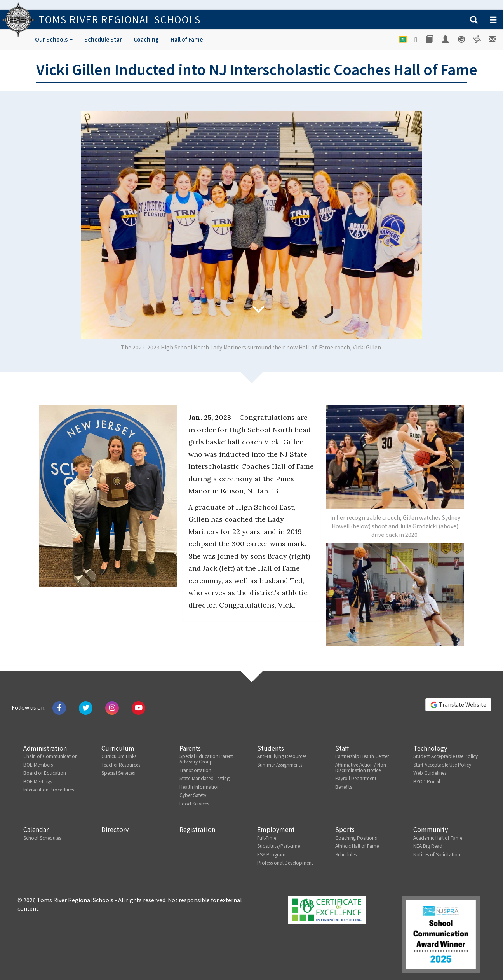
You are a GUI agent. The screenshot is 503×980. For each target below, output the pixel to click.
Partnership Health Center (362, 756)
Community (431, 829)
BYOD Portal (427, 781)
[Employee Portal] (446, 39)
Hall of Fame (187, 39)
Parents (190, 748)
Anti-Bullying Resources (282, 756)
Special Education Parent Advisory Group (206, 759)
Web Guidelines (430, 773)
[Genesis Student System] (462, 39)
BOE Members (38, 764)
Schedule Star (103, 39)
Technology (430, 748)
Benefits (344, 787)
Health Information (200, 787)
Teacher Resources (121, 764)
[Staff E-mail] (493, 39)
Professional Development (285, 862)
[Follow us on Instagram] (112, 707)
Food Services (194, 803)
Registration (197, 829)
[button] (474, 20)
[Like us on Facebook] (59, 707)
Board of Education (45, 773)
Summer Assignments (280, 764)
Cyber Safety (193, 795)
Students (271, 748)
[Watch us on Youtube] (138, 707)
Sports (345, 829)
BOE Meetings (38, 781)
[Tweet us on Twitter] (86, 707)
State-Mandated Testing (205, 778)
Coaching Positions (356, 838)
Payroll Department (356, 778)
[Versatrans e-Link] (477, 39)
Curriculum (118, 748)
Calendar (36, 829)
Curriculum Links (119, 756)
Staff (342, 748)
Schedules (346, 854)
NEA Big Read (428, 846)
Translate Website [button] (458, 705)
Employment (276, 829)
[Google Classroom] (403, 39)
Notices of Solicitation (437, 854)
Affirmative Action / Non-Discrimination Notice (361, 767)
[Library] (430, 39)
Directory (115, 829)
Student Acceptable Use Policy (446, 756)
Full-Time (267, 838)
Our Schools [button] (54, 39)
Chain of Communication (50, 756)
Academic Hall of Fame (438, 838)
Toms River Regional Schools (120, 19)
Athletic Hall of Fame (357, 846)
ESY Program (271, 854)
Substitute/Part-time (278, 846)
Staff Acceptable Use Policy (442, 764)
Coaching (146, 39)
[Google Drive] (416, 40)
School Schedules (42, 838)
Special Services (118, 773)
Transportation (195, 770)
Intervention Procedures (49, 789)
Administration (45, 748)
